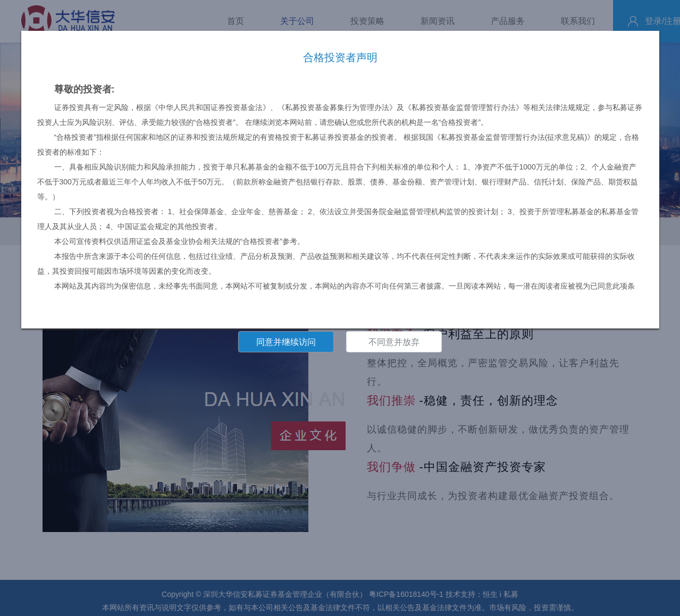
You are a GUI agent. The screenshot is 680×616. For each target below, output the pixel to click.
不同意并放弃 (394, 342)
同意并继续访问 (286, 342)
